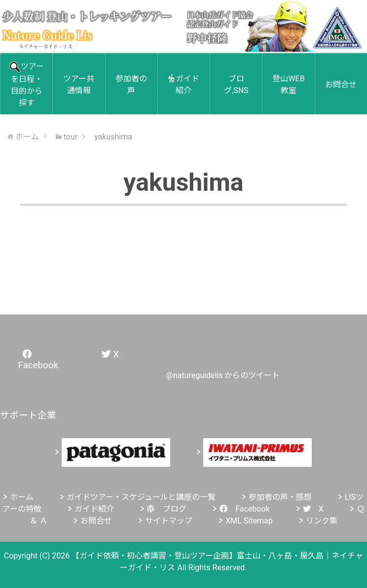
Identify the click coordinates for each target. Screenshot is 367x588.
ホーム (22, 497)
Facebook (244, 509)
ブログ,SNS (236, 85)
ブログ (167, 509)
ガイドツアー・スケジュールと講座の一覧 (141, 497)
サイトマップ (169, 521)
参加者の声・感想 (280, 497)
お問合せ (341, 85)
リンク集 (322, 521)
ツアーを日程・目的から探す (27, 85)
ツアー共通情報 (79, 85)
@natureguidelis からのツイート (223, 375)
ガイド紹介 (184, 85)
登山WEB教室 (288, 85)
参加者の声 (131, 85)
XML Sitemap (249, 521)
